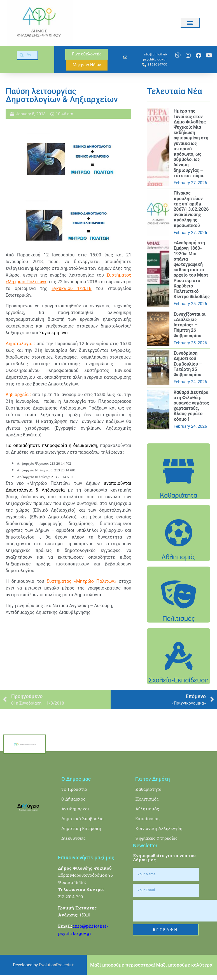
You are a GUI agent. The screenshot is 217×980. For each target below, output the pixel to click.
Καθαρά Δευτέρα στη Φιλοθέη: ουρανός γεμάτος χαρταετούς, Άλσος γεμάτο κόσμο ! (191, 406)
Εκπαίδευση (147, 818)
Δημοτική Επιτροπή (81, 828)
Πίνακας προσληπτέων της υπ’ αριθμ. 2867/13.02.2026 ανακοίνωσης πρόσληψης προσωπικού (191, 209)
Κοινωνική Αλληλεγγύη (159, 828)
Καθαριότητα (148, 789)
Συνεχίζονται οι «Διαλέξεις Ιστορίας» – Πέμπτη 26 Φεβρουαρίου (190, 325)
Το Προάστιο (74, 789)
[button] (190, 23)
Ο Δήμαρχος (73, 799)
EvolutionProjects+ (56, 965)
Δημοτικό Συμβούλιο (82, 818)
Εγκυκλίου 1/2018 (71, 288)
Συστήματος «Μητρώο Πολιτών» (81, 581)
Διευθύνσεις (73, 838)
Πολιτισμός (147, 799)
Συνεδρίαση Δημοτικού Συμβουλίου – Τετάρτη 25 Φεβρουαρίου (188, 364)
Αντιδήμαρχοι (75, 809)
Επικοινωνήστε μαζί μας (86, 858)
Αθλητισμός (147, 809)
